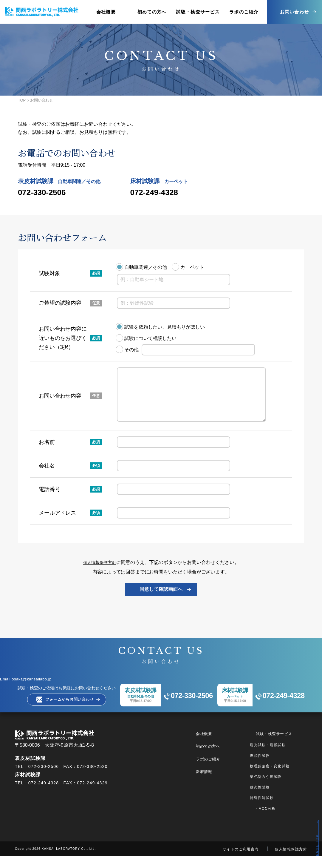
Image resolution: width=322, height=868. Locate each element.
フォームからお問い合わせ (61, 711)
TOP (22, 100)
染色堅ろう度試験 (273, 788)
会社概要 (215, 745)
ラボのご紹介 (220, 771)
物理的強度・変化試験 (277, 778)
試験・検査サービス (278, 745)
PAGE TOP (317, 845)
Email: (34, 690)
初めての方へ (220, 758)
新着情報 (215, 783)
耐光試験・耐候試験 (275, 757)
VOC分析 (274, 820)
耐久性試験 (267, 799)
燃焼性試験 (267, 767)
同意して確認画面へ (161, 600)
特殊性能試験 (269, 809)
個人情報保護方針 (100, 573)
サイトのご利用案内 (241, 861)
